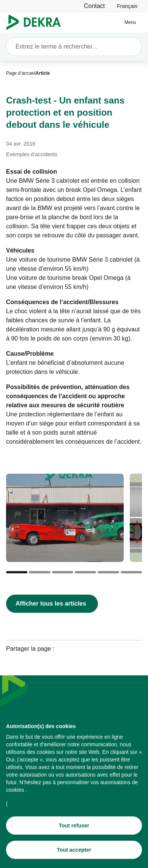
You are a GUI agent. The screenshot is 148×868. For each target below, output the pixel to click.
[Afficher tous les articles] (52, 604)
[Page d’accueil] (21, 73)
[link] (127, 6)
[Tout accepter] (74, 850)
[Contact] (94, 6)
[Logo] (37, 22)
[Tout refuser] (74, 826)
